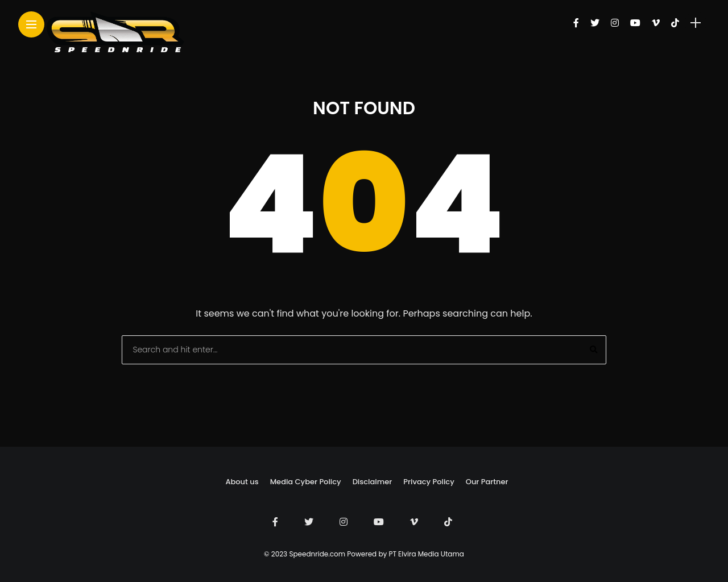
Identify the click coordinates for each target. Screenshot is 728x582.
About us (242, 482)
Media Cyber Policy (306, 482)
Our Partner (487, 482)
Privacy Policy (429, 482)
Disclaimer (373, 482)
